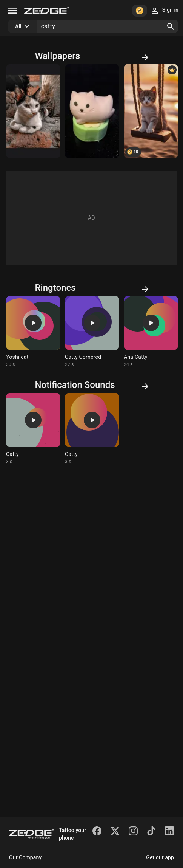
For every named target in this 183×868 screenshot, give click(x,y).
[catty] (33, 111)
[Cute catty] (151, 111)
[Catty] (92, 111)
